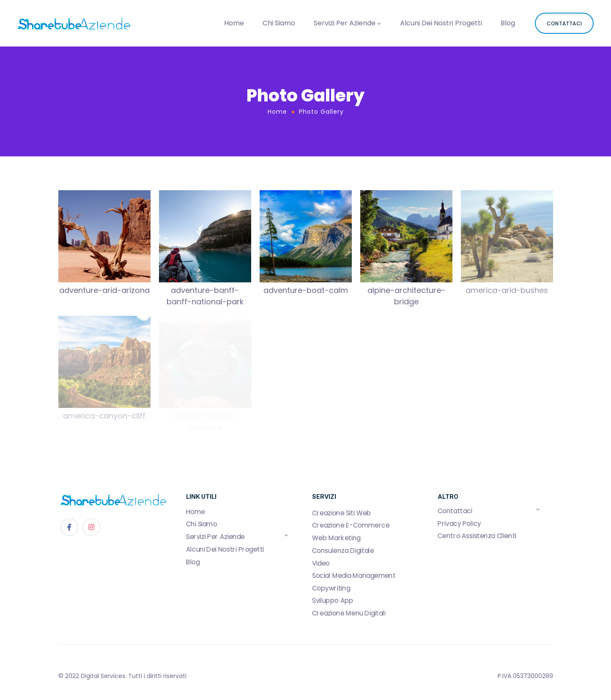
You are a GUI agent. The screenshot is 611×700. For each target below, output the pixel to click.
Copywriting (331, 588)
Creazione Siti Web (342, 513)
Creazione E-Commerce (351, 525)
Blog (508, 23)
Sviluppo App (333, 601)
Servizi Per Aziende (345, 23)
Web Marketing (336, 538)
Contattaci (455, 511)
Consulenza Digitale (343, 551)
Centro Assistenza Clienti (477, 536)
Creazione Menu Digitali (349, 613)
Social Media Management (354, 576)
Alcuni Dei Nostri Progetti (441, 23)
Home (234, 23)
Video (321, 563)
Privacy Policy (459, 524)
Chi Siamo (279, 23)
